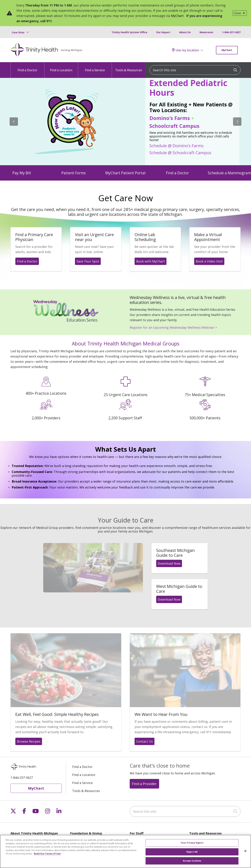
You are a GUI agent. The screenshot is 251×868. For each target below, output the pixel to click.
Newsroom (206, 32)
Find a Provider (144, 784)
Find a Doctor (27, 67)
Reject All (192, 852)
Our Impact (163, 32)
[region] (125, 122)
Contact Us (144, 741)
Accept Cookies (192, 861)
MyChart (177, 16)
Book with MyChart (151, 261)
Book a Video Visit (209, 261)
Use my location (186, 50)
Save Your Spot (88, 261)
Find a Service (95, 67)
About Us (185, 32)
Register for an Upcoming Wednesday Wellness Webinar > (173, 327)
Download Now (169, 563)
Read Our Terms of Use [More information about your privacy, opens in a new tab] (47, 854)
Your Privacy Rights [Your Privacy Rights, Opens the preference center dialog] (192, 843)
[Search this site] (195, 70)
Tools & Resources (129, 67)
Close (240, 13)
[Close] (245, 851)
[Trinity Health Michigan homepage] (34, 50)
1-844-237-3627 (231, 32)
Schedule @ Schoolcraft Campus (180, 152)
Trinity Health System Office (129, 32)
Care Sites (18, 32)
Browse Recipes (29, 741)
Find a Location (61, 67)
